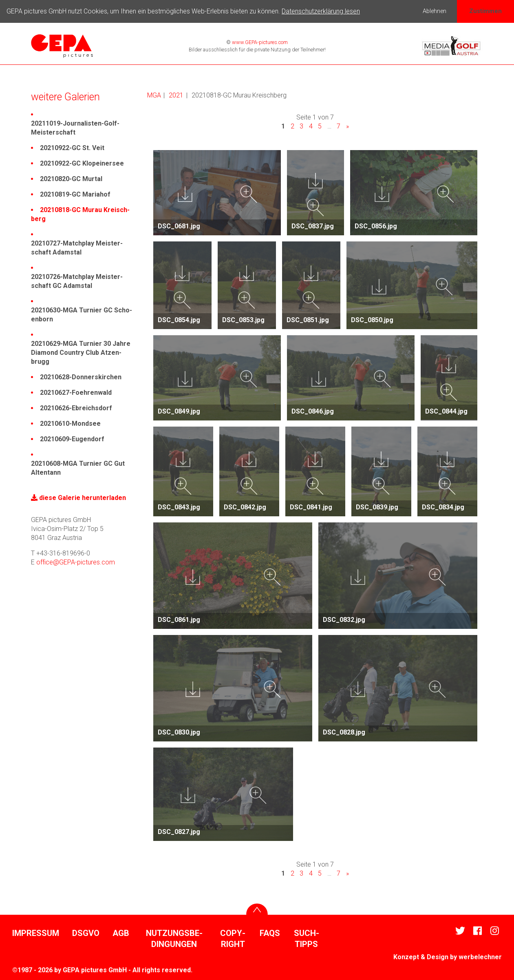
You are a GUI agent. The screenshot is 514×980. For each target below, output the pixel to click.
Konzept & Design (421, 957)
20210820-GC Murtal (71, 179)
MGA (154, 95)
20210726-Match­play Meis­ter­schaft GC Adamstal (77, 281)
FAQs (270, 933)
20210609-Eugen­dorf (72, 439)
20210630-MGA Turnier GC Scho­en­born (82, 315)
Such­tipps (307, 939)
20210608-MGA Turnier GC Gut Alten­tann (78, 468)
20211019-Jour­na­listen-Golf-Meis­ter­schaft (75, 128)
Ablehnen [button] (435, 11)
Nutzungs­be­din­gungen (174, 939)
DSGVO (86, 933)
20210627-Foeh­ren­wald (76, 393)
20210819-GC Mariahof (75, 194)
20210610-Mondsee (70, 424)
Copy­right (233, 939)
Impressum (36, 933)
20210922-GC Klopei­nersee (82, 163)
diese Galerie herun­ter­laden (78, 498)
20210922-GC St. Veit (72, 148)
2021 (176, 95)
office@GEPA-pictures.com (76, 562)
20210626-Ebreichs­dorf (76, 408)
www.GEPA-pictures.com (259, 42)
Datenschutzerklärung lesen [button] (321, 11)
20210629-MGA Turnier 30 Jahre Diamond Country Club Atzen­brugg (81, 353)
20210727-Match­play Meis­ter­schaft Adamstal (77, 248)
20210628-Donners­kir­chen (81, 377)
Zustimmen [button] (485, 11)
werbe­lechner (480, 957)
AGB (121, 933)
